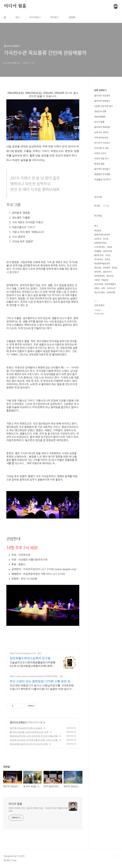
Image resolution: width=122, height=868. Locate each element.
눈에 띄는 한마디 (102, 132)
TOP (116, 857)
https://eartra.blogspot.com (23, 653)
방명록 (72, 17)
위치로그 (55, 17)
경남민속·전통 (100, 111)
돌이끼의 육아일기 (102, 169)
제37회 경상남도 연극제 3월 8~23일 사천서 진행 (34, 740)
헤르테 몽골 (99, 164)
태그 (18, 17)
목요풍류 (106, 268)
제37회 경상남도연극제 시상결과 (26, 728)
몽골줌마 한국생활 (102, 174)
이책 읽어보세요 (101, 138)
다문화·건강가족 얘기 (103, 106)
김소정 (106, 239)
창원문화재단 (99, 276)
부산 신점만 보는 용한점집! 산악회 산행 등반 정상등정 (41, 681)
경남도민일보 (99, 292)
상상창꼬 (98, 239)
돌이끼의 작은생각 (102, 96)
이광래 (97, 280)
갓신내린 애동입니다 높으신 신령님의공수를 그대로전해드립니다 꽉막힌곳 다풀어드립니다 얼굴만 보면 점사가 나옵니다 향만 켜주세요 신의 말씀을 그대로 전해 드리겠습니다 (43, 687)
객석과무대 (99, 259)
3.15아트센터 (100, 247)
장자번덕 (98, 272)
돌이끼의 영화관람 (102, 127)
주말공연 (105, 280)
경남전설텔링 (100, 117)
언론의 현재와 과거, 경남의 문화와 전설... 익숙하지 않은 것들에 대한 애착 (38, 810)
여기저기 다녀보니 (102, 143)
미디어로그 (35, 17)
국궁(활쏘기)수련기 (102, 180)
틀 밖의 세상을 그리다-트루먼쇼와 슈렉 (29, 732)
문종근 (97, 288)
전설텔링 (98, 251)
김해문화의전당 (100, 243)
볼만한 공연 (99, 255)
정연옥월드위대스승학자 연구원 (30, 658)
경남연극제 (107, 251)
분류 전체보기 (100, 90)
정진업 (114, 268)
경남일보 (98, 231)
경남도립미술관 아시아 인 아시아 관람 (29, 744)
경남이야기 (107, 272)
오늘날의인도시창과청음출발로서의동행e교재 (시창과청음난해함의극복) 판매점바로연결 (33, 664)
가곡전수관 (111, 288)
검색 (108, 6)
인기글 (106, 206)
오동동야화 (111, 292)
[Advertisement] (64, 639)
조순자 (108, 255)
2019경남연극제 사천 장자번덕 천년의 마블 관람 (34, 736)
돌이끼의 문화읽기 (19, 722)
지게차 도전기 (100, 153)
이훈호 (109, 247)
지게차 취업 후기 (102, 159)
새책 (103, 288)
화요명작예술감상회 (102, 264)
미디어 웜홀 (15, 6)
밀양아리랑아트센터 (102, 235)
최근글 (97, 206)
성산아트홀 (99, 284)
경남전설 (98, 268)
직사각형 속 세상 (102, 148)
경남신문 (110, 276)
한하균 (107, 259)
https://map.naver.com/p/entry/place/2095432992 (34, 676)
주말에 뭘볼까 (110, 284)
